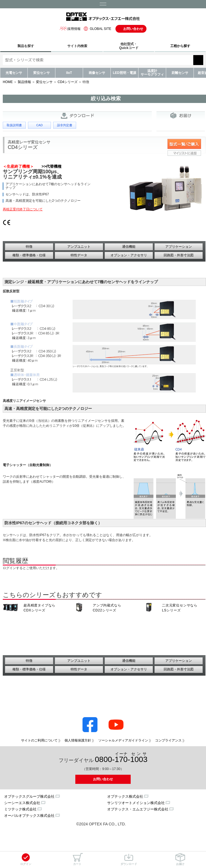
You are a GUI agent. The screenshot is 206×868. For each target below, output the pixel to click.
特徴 (29, 247)
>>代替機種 (51, 166)
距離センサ (180, 73)
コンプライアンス (168, 740)
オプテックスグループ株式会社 (29, 796)
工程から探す (180, 46)
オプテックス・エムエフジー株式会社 (138, 809)
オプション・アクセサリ (129, 255)
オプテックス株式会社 (125, 796)
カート (77, 859)
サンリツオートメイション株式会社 (136, 803)
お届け (180, 859)
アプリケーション (179, 247)
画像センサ (97, 73)
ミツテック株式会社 (20, 809)
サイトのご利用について (39, 740)
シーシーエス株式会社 (22, 803)
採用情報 (70, 29)
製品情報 (24, 82)
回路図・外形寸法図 (179, 255)
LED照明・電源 (125, 73)
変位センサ (42, 73)
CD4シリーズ (68, 82)
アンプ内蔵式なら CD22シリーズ (107, 608)
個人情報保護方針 (78, 740)
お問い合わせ (133, 29)
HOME (8, 82)
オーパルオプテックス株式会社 (29, 816)
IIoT (69, 73)
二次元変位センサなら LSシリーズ (180, 608)
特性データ (79, 255)
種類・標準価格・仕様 (29, 255)
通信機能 (129, 247)
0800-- (121, 758)
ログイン (26, 859)
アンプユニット (79, 247)
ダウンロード (129, 859)
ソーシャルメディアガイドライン (123, 740)
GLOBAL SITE (97, 29)
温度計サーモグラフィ (152, 73)
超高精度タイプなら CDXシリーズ (39, 608)
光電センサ (14, 73)
